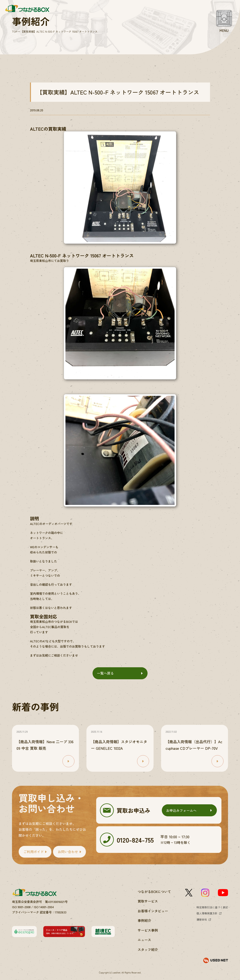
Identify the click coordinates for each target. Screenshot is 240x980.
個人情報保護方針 (207, 913)
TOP (15, 31)
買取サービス (148, 901)
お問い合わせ (68, 852)
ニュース (144, 940)
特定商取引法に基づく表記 (212, 907)
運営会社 (202, 919)
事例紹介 (144, 920)
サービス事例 (148, 930)
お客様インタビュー (153, 911)
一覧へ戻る (105, 673)
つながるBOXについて (154, 892)
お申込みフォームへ (181, 810)
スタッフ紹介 (148, 949)
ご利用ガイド (34, 852)
